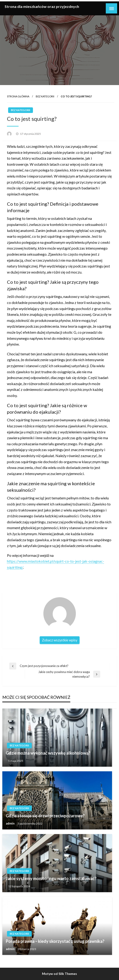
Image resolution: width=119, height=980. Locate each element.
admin (11, 823)
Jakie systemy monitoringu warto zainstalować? (51, 878)
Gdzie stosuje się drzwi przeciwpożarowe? (45, 816)
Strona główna (18, 96)
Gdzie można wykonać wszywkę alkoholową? (48, 753)
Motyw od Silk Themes (59, 974)
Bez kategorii (45, 96)
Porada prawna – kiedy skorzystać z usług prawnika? (55, 941)
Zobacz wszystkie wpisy (60, 640)
